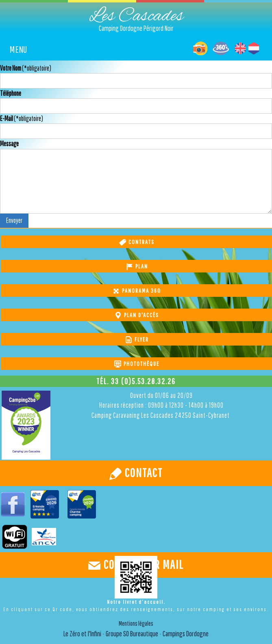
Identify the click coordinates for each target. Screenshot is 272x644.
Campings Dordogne (186, 634)
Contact (143, 472)
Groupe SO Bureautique (131, 634)
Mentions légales (136, 623)
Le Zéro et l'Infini (82, 634)
